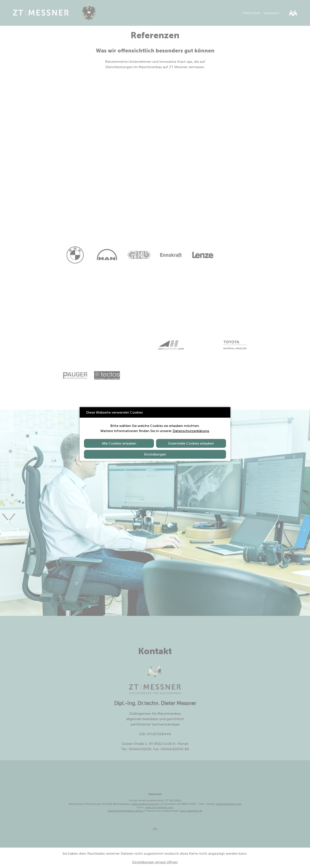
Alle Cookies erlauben (119, 443)
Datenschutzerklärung (191, 431)
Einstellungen (155, 454)
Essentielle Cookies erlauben (191, 443)
